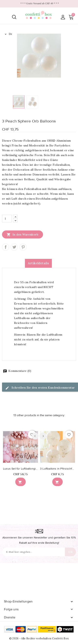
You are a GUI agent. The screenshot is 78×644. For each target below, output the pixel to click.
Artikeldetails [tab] (38, 263)
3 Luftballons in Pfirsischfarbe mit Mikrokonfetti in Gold (57, 469)
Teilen (6, 247)
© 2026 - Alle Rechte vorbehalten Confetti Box (39, 638)
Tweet (14, 247)
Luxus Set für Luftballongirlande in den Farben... (21, 469)
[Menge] (7, 219)
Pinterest (23, 247)
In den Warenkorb (23, 234)
